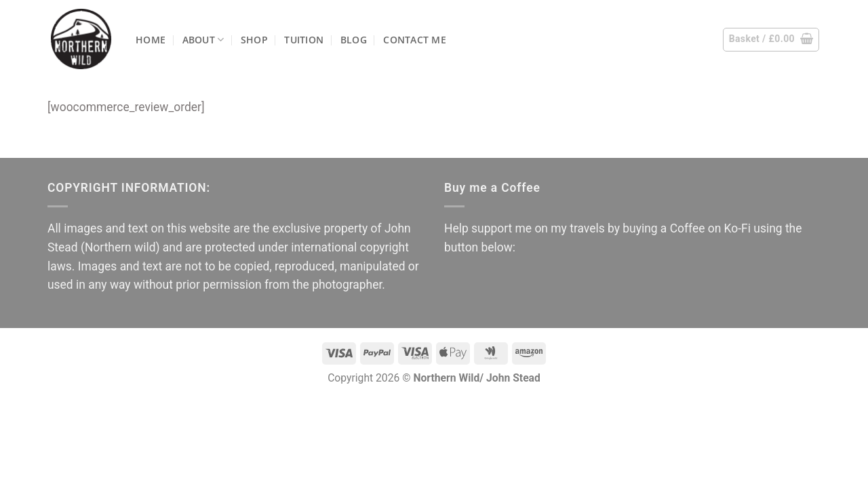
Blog (354, 40)
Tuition (304, 40)
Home (151, 40)
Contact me (415, 40)
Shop (254, 40)
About (203, 40)
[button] (771, 40)
